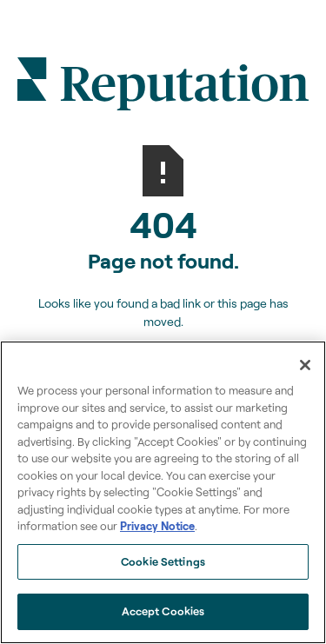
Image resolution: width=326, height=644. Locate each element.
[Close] (305, 365)
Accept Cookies (163, 611)
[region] (163, 492)
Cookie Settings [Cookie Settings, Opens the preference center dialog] (163, 561)
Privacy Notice (157, 526)
